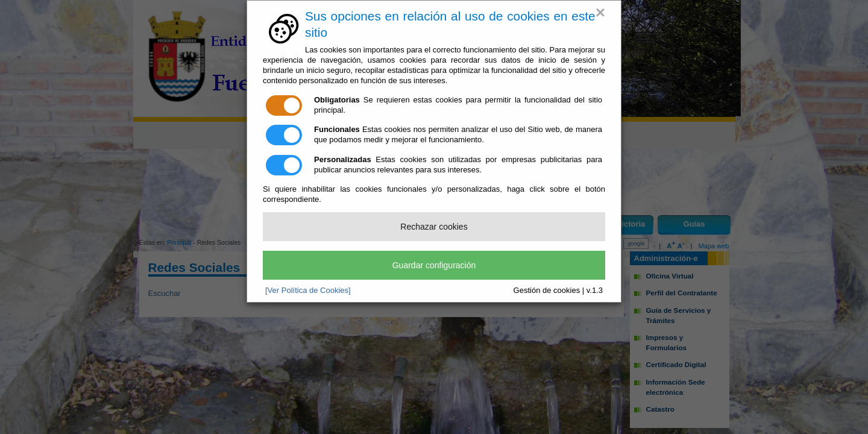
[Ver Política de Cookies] (308, 290)
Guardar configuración (434, 265)
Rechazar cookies (434, 227)
